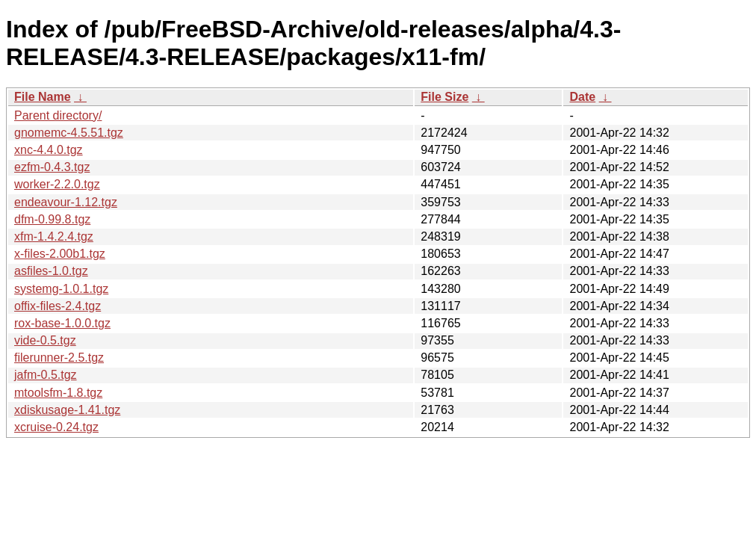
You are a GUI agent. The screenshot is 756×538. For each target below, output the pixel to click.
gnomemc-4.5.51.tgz (69, 133)
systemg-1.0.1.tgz (61, 289)
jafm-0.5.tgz (46, 375)
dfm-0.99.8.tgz (52, 219)
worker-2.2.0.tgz (57, 184)
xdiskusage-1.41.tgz (67, 410)
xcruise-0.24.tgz (56, 427)
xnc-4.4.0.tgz (49, 150)
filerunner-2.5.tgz (59, 358)
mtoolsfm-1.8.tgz (58, 393)
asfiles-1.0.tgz (51, 271)
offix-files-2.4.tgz (58, 306)
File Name (43, 97)
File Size (444, 97)
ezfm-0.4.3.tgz (52, 167)
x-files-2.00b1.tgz (60, 254)
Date (582, 97)
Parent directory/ (58, 115)
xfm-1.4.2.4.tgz (54, 236)
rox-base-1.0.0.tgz (62, 323)
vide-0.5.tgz (45, 340)
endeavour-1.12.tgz (66, 202)
